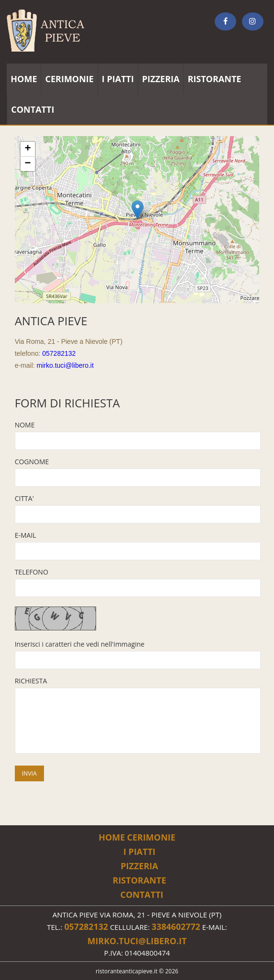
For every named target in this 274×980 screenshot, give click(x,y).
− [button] (28, 164)
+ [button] (28, 149)
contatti (33, 109)
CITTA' (24, 498)
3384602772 (176, 927)
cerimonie (69, 79)
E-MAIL (26, 535)
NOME (25, 425)
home (24, 79)
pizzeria (161, 79)
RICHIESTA (31, 681)
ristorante (214, 79)
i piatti (118, 79)
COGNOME (32, 462)
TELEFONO (32, 572)
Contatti (142, 895)
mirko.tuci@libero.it (65, 365)
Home (112, 837)
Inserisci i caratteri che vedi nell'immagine (80, 644)
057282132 (59, 353)
